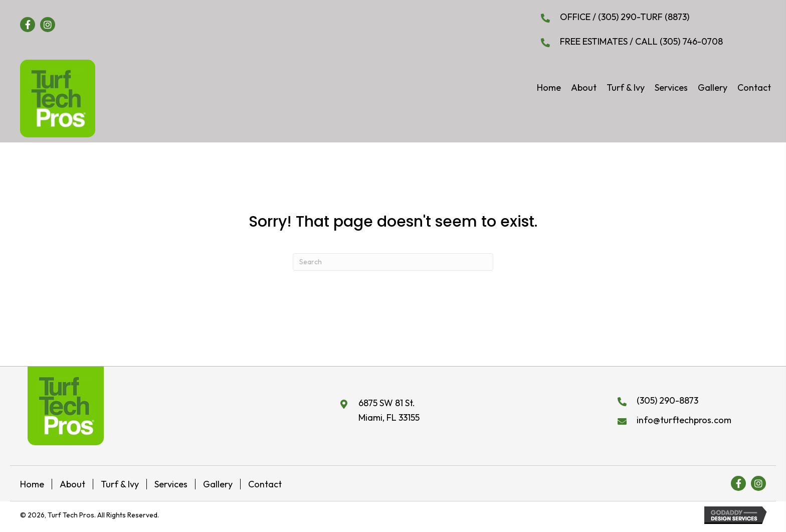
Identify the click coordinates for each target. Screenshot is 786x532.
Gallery (218, 484)
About (72, 484)
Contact (265, 484)
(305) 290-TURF (631, 17)
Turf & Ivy (120, 484)
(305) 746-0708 (690, 41)
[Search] (393, 262)
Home (32, 484)
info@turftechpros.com (684, 420)
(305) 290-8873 (667, 400)
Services (171, 484)
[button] (28, 25)
